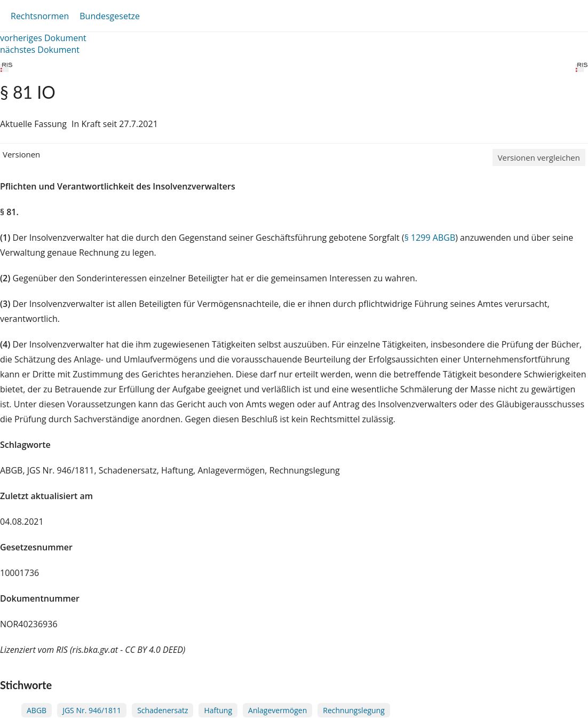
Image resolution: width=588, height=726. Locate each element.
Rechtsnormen (40, 16)
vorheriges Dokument (43, 38)
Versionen (21, 154)
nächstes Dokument (40, 50)
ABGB (37, 710)
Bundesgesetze (110, 16)
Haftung (218, 710)
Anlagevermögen (277, 710)
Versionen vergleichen (539, 157)
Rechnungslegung (354, 710)
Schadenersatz (162, 710)
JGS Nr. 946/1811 (92, 710)
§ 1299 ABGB (430, 238)
